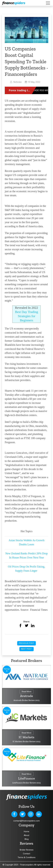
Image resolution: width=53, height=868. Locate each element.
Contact (27, 854)
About (26, 835)
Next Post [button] (26, 649)
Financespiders (27, 865)
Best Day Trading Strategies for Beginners (26, 316)
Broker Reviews (27, 850)
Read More (27, 692)
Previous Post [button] (27, 643)
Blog (27, 839)
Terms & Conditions (27, 857)
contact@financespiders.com (26, 821)
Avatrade (27, 696)
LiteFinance (27, 778)
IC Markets (27, 737)
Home (26, 832)
